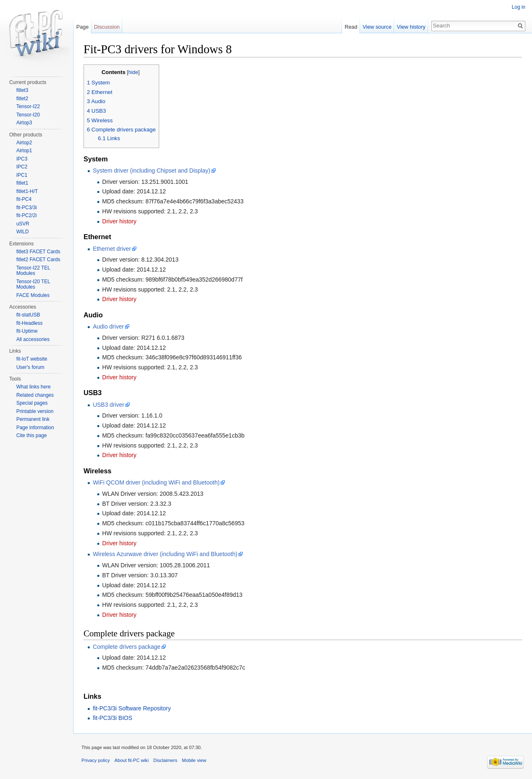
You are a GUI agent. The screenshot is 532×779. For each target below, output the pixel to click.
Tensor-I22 (28, 106)
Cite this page (31, 435)
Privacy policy (96, 760)
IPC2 (22, 167)
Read (351, 27)
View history (411, 27)
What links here (33, 387)
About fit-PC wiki (132, 760)
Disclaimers (165, 760)
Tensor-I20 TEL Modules (33, 284)
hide (133, 72)
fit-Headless (29, 323)
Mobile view (194, 760)
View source (377, 27)
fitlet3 (22, 90)
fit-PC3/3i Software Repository (132, 708)
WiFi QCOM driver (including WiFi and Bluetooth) (156, 482)
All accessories (33, 339)
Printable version (35, 411)
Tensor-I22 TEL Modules (33, 271)
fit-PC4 (24, 199)
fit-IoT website (32, 359)
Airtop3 (24, 123)
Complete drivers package (127, 647)
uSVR (23, 224)
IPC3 (22, 159)
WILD (22, 232)
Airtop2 (24, 143)
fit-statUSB (28, 315)
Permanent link (33, 419)
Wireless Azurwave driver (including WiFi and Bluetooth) (165, 554)
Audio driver (108, 326)
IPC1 (22, 175)
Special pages (32, 403)
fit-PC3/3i (26, 208)
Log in (518, 7)
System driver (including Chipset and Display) (151, 171)
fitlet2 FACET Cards (38, 260)
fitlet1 (22, 183)
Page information (35, 428)
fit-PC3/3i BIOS (112, 718)
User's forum (30, 367)
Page (82, 27)
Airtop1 (24, 151)
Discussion (107, 27)
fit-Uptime (27, 331)
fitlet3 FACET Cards (38, 252)
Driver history (119, 221)
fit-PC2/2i (26, 215)
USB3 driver (108, 405)
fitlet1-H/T (27, 191)
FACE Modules (33, 295)
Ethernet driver (112, 249)
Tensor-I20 (28, 115)
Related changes (35, 395)
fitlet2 (22, 99)
